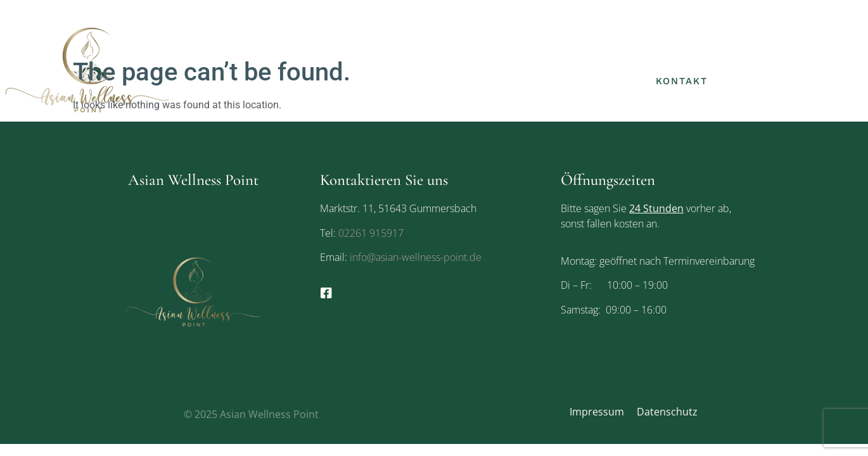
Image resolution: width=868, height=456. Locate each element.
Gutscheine (779, 56)
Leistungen (692, 56)
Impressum (597, 412)
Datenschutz (667, 412)
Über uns (611, 56)
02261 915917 (371, 233)
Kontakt (682, 81)
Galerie (607, 81)
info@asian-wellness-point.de (414, 257)
